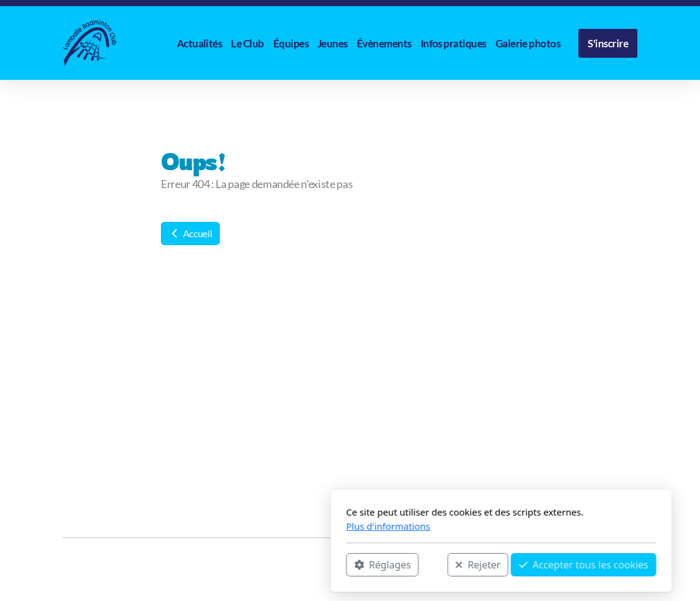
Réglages (231, 565)
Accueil (190, 233)
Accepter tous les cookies (433, 565)
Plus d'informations (237, 526)
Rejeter (327, 565)
